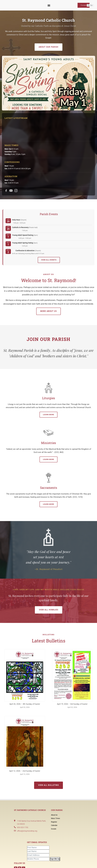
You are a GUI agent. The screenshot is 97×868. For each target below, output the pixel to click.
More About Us (48, 311)
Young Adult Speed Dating (25, 235)
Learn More (48, 415)
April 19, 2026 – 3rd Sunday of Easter (72, 704)
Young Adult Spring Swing (25, 243)
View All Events (49, 260)
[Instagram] (16, 191)
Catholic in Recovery (25, 227)
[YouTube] (11, 191)
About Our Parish (48, 47)
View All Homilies (49, 610)
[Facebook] (6, 191)
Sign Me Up (55, 859)
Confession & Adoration (28, 251)
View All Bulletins (48, 785)
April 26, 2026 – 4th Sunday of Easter (25, 704)
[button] (49, 5)
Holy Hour (19, 220)
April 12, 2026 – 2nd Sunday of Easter (25, 771)
